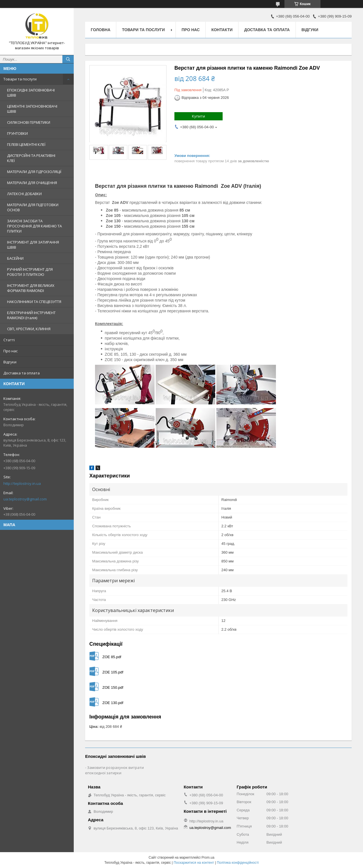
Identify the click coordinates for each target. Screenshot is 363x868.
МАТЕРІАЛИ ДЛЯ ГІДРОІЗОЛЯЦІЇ (34, 172)
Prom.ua (208, 858)
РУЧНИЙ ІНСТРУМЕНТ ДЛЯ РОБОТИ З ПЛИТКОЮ (30, 272)
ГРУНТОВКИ (17, 133)
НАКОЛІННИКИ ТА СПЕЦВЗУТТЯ (34, 302)
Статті (9, 340)
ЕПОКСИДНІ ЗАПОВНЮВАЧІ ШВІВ (31, 93)
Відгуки (10, 362)
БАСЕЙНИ (15, 258)
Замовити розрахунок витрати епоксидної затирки (114, 770)
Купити (199, 116)
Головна (101, 30)
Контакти (222, 30)
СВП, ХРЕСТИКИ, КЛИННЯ (29, 329)
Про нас (10, 351)
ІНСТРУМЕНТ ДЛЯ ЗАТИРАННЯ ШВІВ (33, 245)
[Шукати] (68, 59)
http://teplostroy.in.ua (22, 483)
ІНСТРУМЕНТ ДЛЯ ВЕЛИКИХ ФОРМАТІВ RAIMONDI (31, 288)
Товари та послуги (20, 79)
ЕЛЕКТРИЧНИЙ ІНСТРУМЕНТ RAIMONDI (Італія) (31, 315)
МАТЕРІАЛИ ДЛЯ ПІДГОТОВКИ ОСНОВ (33, 207)
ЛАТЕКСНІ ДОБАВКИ (24, 194)
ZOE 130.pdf (113, 703)
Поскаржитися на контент (194, 863)
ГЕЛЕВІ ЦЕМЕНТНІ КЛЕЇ (26, 144)
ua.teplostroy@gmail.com (25, 499)
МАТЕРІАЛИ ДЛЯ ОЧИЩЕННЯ (32, 183)
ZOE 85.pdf (112, 657)
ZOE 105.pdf (113, 672)
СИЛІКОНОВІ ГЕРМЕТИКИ (29, 122)
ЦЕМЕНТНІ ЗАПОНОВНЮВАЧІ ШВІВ (32, 109)
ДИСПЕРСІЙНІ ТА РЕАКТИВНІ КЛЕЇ (31, 158)
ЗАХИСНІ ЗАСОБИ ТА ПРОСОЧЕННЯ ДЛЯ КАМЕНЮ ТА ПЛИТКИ (34, 226)
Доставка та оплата (22, 373)
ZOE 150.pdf (113, 687)
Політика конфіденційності (238, 863)
